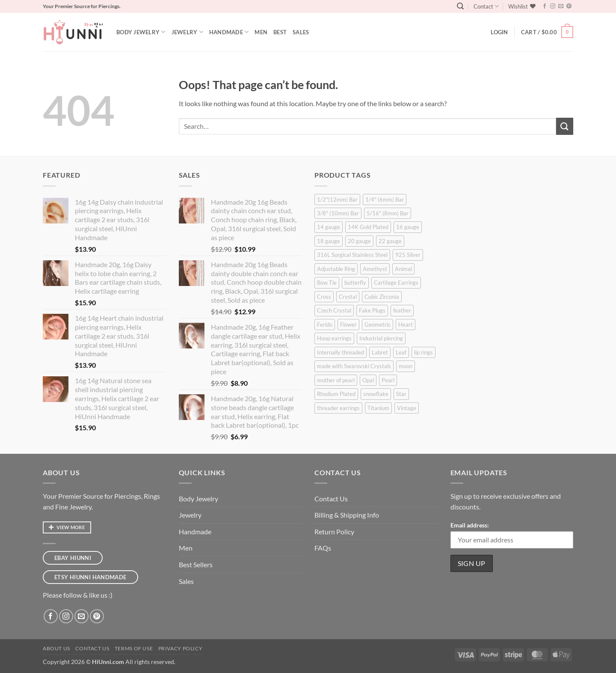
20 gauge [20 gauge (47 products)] (359, 241)
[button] (460, 6)
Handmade (229, 32)
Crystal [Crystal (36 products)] (348, 297)
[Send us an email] (561, 6)
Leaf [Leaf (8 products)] (401, 352)
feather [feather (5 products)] (402, 310)
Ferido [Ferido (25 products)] (325, 325)
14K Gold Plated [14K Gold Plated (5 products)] (368, 227)
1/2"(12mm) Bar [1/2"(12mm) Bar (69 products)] (337, 200)
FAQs (323, 548)
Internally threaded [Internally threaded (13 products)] (341, 352)
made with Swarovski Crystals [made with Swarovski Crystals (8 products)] (354, 366)
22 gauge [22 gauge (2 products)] (390, 241)
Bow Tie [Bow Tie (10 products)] (327, 283)
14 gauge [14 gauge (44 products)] (329, 227)
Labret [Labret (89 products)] (380, 352)
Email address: (470, 525)
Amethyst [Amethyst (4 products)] (375, 269)
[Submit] (565, 126)
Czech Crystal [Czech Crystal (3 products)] (334, 310)
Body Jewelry (141, 32)
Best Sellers (196, 564)
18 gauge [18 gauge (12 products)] (329, 241)
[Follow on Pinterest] (569, 6)
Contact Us (331, 499)
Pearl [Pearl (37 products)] (388, 380)
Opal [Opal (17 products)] (368, 380)
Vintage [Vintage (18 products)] (407, 408)
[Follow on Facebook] (545, 6)
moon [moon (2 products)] (406, 366)
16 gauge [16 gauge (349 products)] (408, 227)
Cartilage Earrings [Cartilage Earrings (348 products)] (396, 283)
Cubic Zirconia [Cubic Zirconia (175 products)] (382, 297)
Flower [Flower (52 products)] (348, 325)
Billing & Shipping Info (347, 515)
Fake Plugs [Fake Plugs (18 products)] (372, 310)
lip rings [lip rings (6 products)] (423, 352)
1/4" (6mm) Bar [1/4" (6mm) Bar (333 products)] (385, 200)
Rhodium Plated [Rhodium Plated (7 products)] (336, 394)
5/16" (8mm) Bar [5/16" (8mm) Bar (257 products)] (388, 213)
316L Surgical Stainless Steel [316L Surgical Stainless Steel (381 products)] (352, 255)
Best (280, 32)
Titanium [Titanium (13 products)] (378, 408)
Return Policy (334, 532)
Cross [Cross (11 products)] (324, 297)
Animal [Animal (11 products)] (403, 269)
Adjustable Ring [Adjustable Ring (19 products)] (336, 269)
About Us (56, 648)
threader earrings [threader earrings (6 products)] (338, 408)
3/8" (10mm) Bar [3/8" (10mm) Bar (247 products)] (338, 213)
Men (261, 32)
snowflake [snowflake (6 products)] (376, 394)
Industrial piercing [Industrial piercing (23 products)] (381, 338)
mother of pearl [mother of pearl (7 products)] (336, 380)
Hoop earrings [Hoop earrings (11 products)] (334, 338)
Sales (301, 32)
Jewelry (187, 32)
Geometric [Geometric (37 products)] (378, 325)
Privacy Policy (181, 648)
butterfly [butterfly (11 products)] (355, 283)
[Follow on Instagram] (553, 6)
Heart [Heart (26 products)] (406, 325)
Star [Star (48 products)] (401, 394)
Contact (486, 6)
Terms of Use (134, 648)
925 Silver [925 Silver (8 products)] (408, 255)
